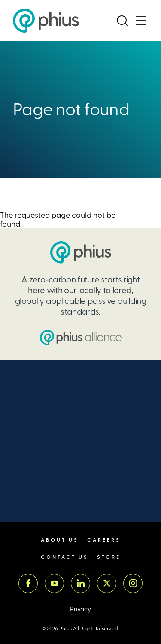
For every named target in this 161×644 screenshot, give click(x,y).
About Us (60, 540)
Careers (104, 540)
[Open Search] (122, 21)
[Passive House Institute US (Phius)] (46, 21)
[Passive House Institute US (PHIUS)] (81, 252)
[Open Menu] (141, 21)
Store (109, 557)
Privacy (80, 610)
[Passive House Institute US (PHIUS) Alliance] (81, 338)
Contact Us (65, 557)
